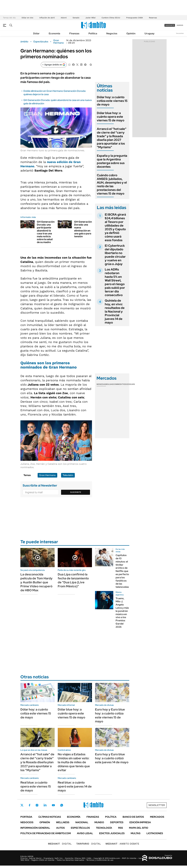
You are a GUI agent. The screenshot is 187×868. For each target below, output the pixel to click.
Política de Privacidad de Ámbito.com (46, 833)
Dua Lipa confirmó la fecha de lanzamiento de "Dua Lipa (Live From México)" (73, 580)
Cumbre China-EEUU (111, 18)
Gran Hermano (59, 42)
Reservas (153, 18)
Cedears (131, 384)
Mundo (99, 822)
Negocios (112, 33)
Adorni (64, 18)
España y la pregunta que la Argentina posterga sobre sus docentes (112, 161)
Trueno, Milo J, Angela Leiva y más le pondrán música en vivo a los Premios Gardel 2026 (122, 613)
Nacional (82, 822)
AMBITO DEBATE (122, 844)
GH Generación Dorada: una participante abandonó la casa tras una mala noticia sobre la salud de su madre (46, 232)
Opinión (131, 33)
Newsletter (180, 33)
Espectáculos (41, 42)
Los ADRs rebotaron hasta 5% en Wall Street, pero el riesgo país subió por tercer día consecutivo (115, 282)
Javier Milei (90, 18)
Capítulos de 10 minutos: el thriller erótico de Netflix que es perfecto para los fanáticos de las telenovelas (122, 571)
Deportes (117, 822)
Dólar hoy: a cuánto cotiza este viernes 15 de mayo (112, 101)
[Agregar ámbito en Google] (54, 65)
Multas (136, 833)
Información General (35, 828)
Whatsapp (62, 805)
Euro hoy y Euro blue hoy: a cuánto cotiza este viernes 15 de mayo (110, 715)
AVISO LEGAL (85, 833)
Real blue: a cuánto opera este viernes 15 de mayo (36, 786)
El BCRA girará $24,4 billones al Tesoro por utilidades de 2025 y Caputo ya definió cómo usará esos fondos (115, 227)
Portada (26, 817)
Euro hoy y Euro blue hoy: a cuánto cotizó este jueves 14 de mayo (112, 758)
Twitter (22, 805)
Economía (54, 33)
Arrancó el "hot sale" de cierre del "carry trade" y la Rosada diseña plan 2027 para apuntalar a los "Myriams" (112, 138)
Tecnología (104, 828)
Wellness (63, 822)
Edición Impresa (140, 822)
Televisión (68, 475)
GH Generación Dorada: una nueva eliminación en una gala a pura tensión (83, 229)
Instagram (37, 805)
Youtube (53, 805)
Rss (121, 828)
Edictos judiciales (112, 833)
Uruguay (149, 33)
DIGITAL (60, 844)
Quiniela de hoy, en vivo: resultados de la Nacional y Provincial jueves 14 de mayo (115, 311)
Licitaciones (155, 833)
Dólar (36, 33)
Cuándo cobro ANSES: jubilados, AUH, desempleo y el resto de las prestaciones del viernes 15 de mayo (112, 184)
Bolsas (109, 384)
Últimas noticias (50, 817)
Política (93, 33)
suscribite (170, 25)
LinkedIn (45, 805)
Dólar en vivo (27, 18)
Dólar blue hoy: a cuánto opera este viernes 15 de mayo (111, 117)
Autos (60, 828)
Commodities (120, 384)
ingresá (180, 25)
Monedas (101, 384)
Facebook (30, 805)
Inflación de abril (47, 18)
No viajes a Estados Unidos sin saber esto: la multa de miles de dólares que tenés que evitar (74, 762)
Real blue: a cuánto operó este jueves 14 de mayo (75, 786)
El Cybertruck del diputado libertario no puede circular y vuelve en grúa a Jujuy (115, 255)
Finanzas (74, 33)
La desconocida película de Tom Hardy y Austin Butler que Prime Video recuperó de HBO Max (36, 582)
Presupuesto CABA (135, 18)
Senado (76, 18)
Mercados (157, 817)
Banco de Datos (133, 817)
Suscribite (76, 492)
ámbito (24, 42)
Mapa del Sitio (139, 828)
